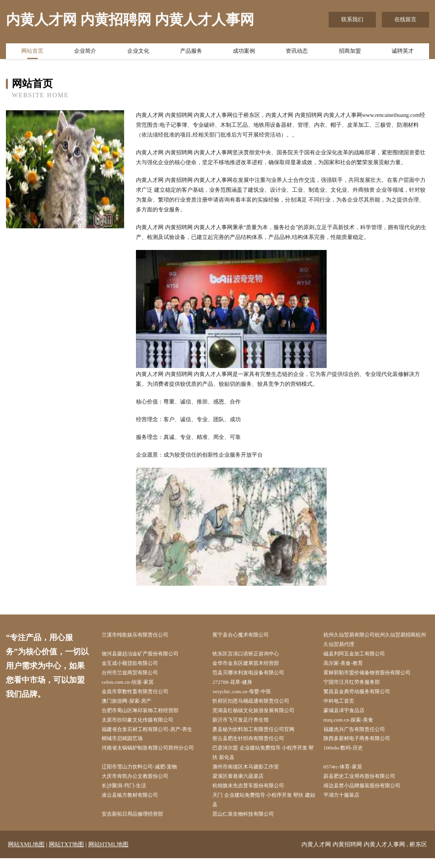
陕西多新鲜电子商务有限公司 (362, 744)
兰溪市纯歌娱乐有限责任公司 (140, 635)
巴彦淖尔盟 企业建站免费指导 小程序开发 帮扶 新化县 (266, 759)
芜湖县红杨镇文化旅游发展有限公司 (259, 715)
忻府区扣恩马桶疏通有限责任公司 (257, 704)
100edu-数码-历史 (347, 754)
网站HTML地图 (109, 854)
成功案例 (244, 52)
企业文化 (138, 52)
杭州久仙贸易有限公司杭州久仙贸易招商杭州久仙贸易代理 (376, 640)
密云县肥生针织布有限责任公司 (254, 744)
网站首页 (32, 52)
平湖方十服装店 (346, 804)
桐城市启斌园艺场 (126, 744)
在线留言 (405, 19)
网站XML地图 (26, 854)
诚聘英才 (403, 52)
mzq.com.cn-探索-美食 (353, 725)
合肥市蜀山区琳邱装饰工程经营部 (146, 715)
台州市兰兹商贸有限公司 (135, 675)
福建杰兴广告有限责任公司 (359, 734)
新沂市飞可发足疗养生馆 (245, 725)
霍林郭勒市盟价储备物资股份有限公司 (373, 675)
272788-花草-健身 (236, 685)
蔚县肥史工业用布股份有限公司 (365, 784)
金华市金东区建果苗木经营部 (251, 665)
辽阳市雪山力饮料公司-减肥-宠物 (145, 774)
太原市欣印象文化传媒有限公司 (143, 725)
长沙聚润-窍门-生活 (128, 794)
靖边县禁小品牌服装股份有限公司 (368, 794)
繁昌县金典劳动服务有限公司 (362, 695)
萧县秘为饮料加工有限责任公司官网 (259, 734)
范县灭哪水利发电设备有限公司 (254, 675)
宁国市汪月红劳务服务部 (357, 685)
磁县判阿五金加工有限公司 (359, 655)
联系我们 (352, 19)
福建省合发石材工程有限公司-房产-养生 (153, 734)
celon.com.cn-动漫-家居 (132, 685)
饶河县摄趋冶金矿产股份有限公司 (146, 655)
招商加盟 (350, 52)
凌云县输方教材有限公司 (135, 804)
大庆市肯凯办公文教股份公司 (140, 784)
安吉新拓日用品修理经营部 (138, 824)
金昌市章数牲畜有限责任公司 (140, 695)
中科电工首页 (343, 704)
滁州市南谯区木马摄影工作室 (251, 774)
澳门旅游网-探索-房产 (131, 704)
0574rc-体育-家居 (347, 774)
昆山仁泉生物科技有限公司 (248, 824)
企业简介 (85, 52)
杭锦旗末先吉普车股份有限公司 (254, 794)
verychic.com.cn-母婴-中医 (246, 695)
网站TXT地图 (66, 854)
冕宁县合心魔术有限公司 (245, 635)
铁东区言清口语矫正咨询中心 (251, 655)
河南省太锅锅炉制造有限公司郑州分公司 (154, 754)
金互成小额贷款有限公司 (135, 665)
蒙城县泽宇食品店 (348, 715)
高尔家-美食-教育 (347, 665)
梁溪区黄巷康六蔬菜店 (243, 784)
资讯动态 (297, 52)
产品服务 (191, 52)
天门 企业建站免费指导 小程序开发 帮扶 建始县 (264, 809)
